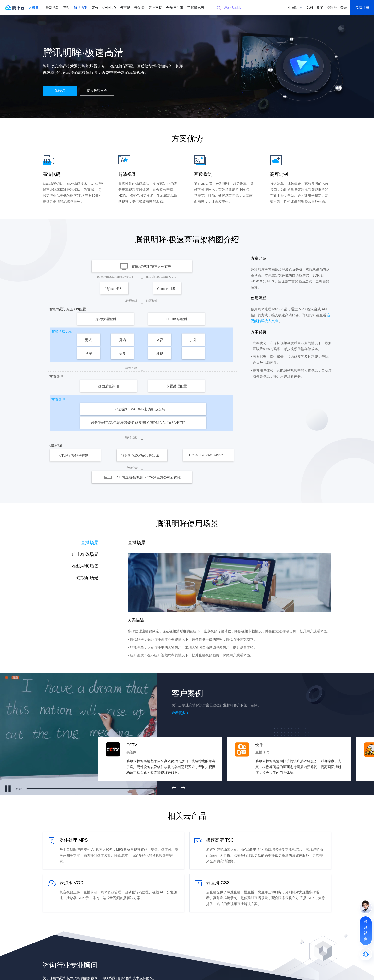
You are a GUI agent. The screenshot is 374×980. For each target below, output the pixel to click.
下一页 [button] (183, 788)
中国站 (293, 8)
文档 (309, 8)
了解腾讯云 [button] (196, 8)
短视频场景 (87, 578)
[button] (34, 8)
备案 (320, 8)
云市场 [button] (125, 8)
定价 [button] (95, 8)
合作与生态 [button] (175, 8)
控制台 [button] (332, 8)
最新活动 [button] (52, 8)
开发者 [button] (139, 8)
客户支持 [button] (155, 8)
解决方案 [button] (81, 8)
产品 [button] (67, 8)
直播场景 (90, 543)
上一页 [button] (174, 788)
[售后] (366, 954)
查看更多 (179, 713)
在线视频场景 (85, 566)
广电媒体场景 (85, 554)
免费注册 (362, 8)
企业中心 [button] (109, 8)
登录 (344, 8)
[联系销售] (366, 931)
